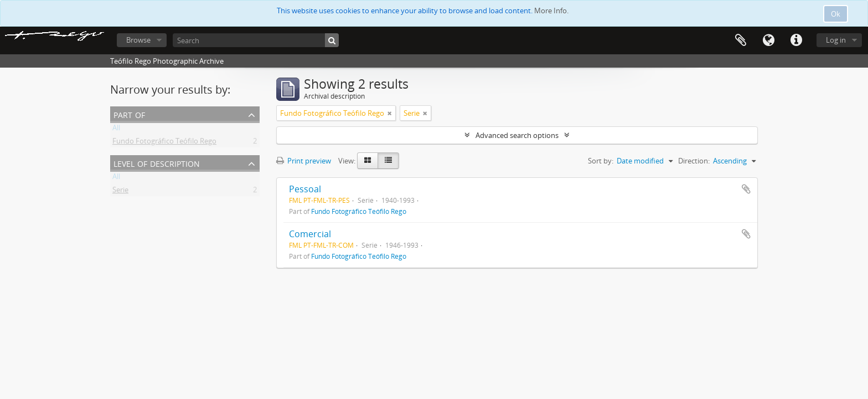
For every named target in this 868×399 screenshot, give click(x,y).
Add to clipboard (746, 189)
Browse (138, 40)
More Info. (551, 11)
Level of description (157, 163)
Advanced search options (517, 135)
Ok (836, 14)
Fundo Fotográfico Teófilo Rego (164, 143)
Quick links (796, 40)
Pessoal (305, 189)
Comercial (310, 234)
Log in (836, 40)
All (116, 130)
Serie (120, 192)
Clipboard (741, 40)
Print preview (304, 161)
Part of (129, 114)
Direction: (694, 161)
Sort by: (601, 161)
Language (768, 40)
